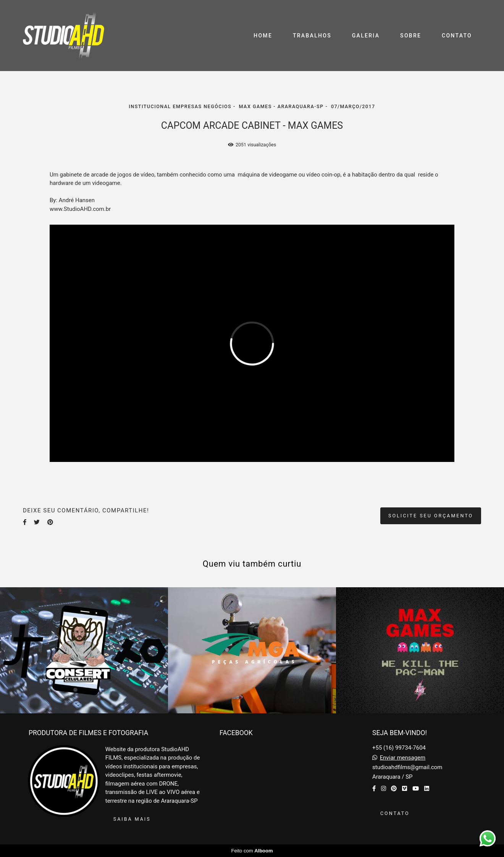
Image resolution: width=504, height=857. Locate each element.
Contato (395, 813)
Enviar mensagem (403, 758)
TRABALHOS (312, 36)
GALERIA (366, 36)
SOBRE (411, 36)
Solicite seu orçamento (431, 516)
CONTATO (457, 36)
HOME (263, 36)
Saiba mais (132, 819)
